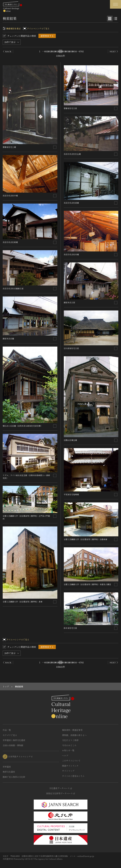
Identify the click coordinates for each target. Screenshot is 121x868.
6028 (54, 51)
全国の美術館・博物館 (13, 745)
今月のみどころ (69, 745)
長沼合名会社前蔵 (71, 203)
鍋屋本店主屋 (69, 302)
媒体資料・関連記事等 (72, 730)
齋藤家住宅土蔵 (9, 147)
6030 (60, 51)
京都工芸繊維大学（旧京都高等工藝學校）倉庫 (23, 602)
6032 (67, 51)
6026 (47, 51)
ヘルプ (65, 756)
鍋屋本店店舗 (8, 338)
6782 (81, 51)
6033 (71, 51)
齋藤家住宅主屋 (70, 108)
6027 (50, 51)
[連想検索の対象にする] (55, 147)
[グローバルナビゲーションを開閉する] (115, 4)
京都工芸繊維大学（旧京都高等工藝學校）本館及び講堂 (87, 584)
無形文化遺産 (9, 772)
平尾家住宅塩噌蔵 (71, 494)
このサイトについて (71, 761)
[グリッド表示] (110, 19)
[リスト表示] (115, 19)
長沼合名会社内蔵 (71, 254)
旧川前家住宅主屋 (71, 348)
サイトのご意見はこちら (73, 776)
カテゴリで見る (10, 735)
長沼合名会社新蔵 (10, 242)
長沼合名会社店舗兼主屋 (13, 288)
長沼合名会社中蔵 (10, 195)
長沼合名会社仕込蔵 (72, 154)
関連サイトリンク (70, 766)
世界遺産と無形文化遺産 (14, 740)
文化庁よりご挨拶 (70, 740)
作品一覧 (7, 730)
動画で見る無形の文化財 (14, 777)
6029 (57, 51)
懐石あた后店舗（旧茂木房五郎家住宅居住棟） (23, 426)
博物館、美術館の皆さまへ (74, 735)
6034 (74, 51)
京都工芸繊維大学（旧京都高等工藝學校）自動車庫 (86, 539)
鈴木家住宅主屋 (70, 628)
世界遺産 (7, 767)
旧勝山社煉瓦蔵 (70, 440)
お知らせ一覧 (68, 750)
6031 (64, 51)
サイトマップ (68, 771)
